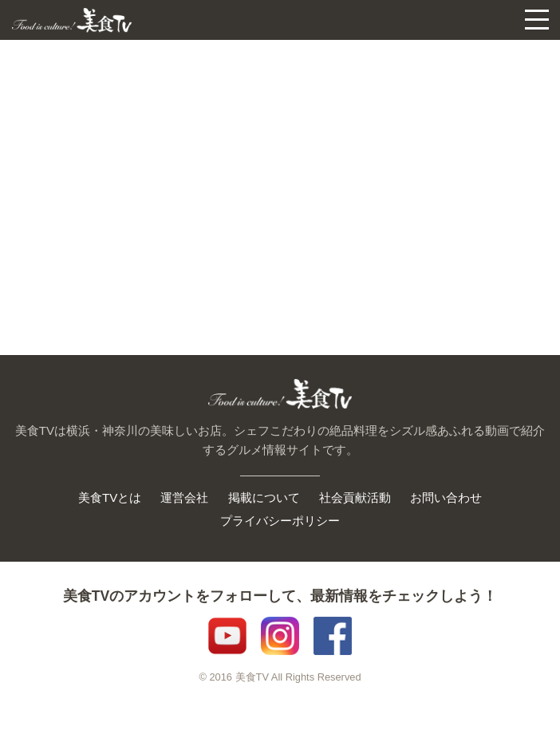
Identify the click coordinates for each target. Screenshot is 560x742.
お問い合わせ (446, 497)
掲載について (264, 497)
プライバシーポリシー (280, 521)
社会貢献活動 (355, 497)
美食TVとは (110, 497)
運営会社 (184, 497)
